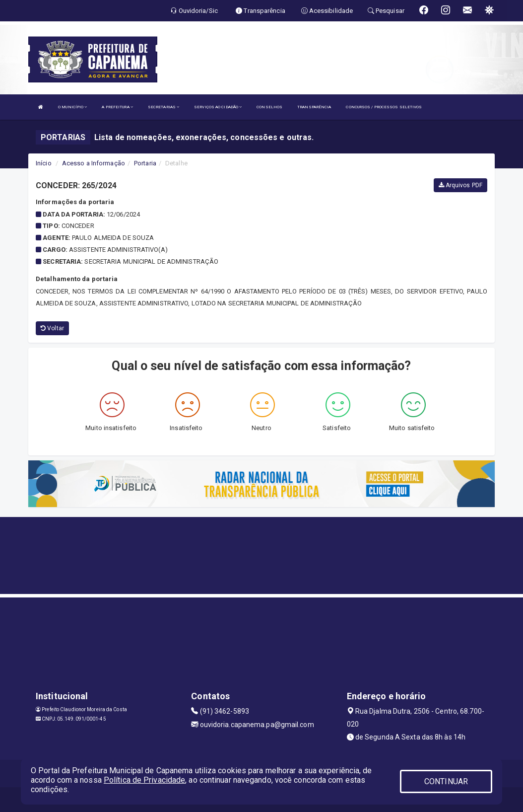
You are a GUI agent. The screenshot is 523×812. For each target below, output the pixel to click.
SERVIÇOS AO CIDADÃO (218, 107)
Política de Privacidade (144, 780)
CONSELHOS (269, 107)
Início (44, 163)
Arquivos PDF (460, 185)
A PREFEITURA (117, 107)
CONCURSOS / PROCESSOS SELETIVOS (384, 107)
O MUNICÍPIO (72, 107)
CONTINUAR (446, 781)
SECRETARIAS (163, 107)
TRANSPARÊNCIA (314, 107)
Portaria (145, 163)
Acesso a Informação (94, 163)
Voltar (52, 328)
